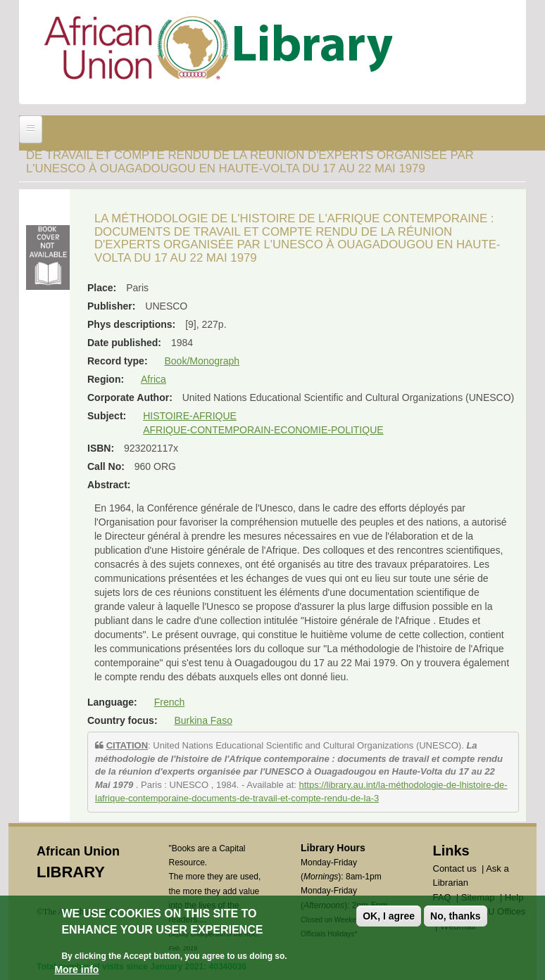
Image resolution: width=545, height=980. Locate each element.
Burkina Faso (203, 720)
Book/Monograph (202, 361)
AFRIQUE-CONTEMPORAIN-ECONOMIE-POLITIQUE (263, 430)
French (170, 702)
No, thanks (456, 916)
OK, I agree (389, 916)
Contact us (455, 868)
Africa (154, 379)
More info (76, 969)
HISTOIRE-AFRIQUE (190, 416)
